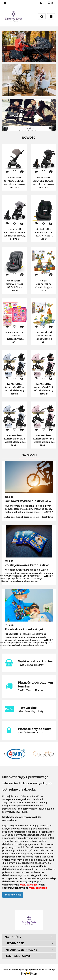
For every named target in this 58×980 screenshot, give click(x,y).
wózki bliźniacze (38, 888)
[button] (51, 3)
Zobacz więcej (13, 895)
